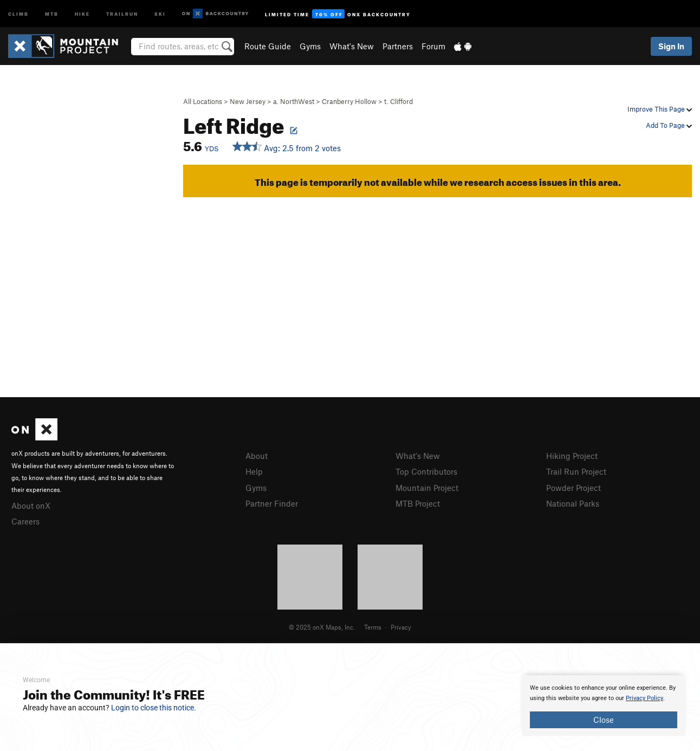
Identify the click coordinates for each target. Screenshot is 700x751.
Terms (373, 627)
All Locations (203, 101)
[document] (604, 705)
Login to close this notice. (154, 708)
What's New (352, 46)
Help (254, 471)
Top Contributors (426, 471)
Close (604, 720)
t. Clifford (398, 101)
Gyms (310, 46)
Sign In (671, 46)
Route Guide (268, 46)
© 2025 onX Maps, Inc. (322, 627)
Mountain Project (427, 488)
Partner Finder (272, 503)
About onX (31, 506)
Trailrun (122, 13)
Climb (18, 13)
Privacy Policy (644, 698)
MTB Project (418, 503)
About (257, 456)
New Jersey (248, 101)
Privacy (401, 627)
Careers (25, 521)
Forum (433, 46)
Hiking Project (572, 456)
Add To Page (669, 125)
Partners (398, 46)
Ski (160, 13)
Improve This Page (660, 109)
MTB (52, 13)
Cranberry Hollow (349, 101)
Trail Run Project (576, 471)
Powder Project (573, 488)
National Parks (573, 503)
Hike (82, 13)
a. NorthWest (294, 101)
